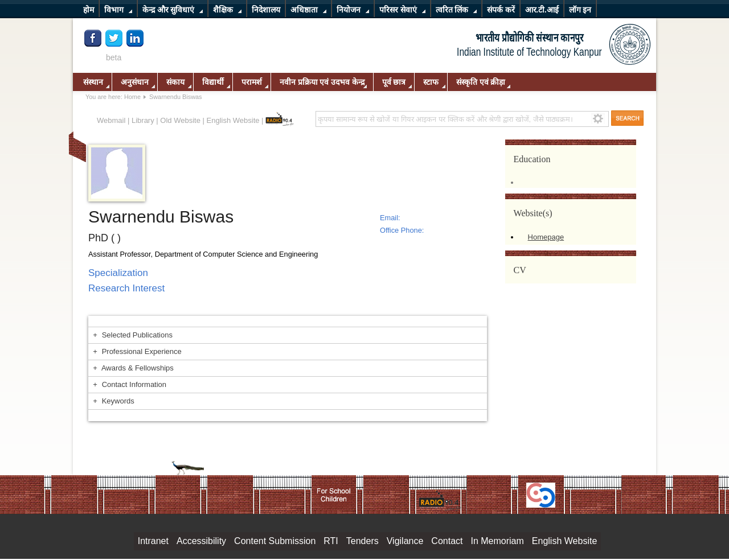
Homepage (546, 237)
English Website (233, 120)
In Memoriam (497, 541)
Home (132, 97)
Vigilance (405, 541)
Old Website (180, 120)
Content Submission (275, 541)
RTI (331, 541)
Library (143, 120)
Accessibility (201, 541)
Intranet (153, 541)
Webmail (111, 120)
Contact (447, 541)
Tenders (363, 541)
